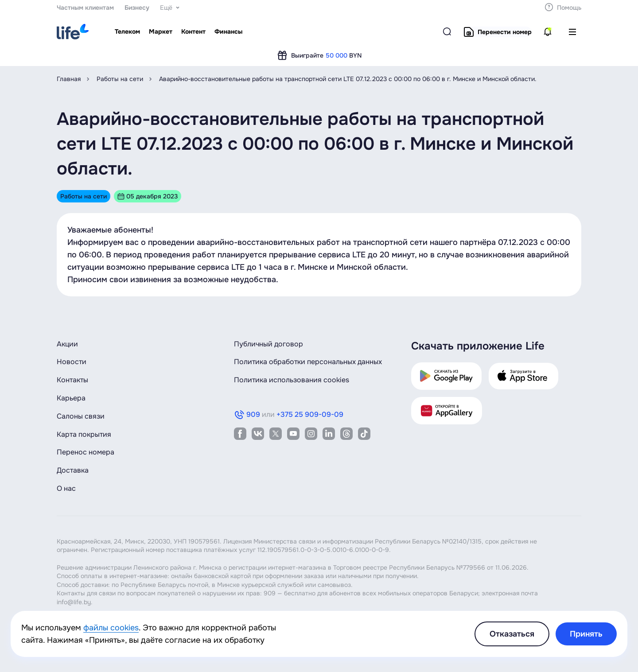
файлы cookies (111, 628)
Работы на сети (120, 79)
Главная (69, 79)
